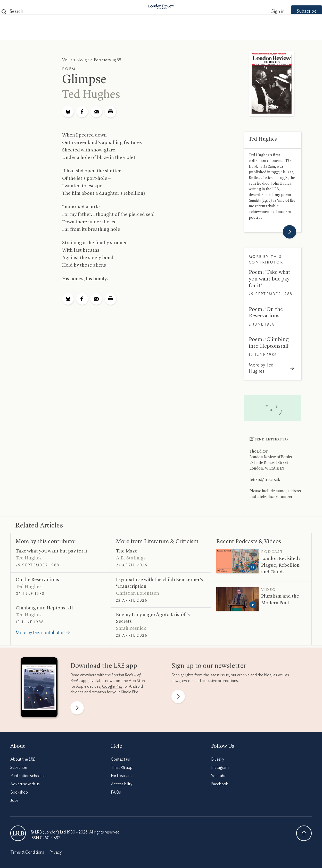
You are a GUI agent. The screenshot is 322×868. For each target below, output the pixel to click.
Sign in (268, 12)
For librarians (122, 776)
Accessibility (122, 784)
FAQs (116, 792)
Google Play (112, 686)
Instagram (220, 768)
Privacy (55, 852)
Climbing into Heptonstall (44, 608)
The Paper (68, 34)
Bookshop (19, 792)
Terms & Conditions (27, 852)
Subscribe (296, 11)
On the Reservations (37, 580)
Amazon (99, 692)
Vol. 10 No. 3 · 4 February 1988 (92, 60)
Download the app (104, 666)
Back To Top (304, 833)
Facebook (220, 784)
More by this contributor (46, 542)
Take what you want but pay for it (52, 551)
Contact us (120, 759)
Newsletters (251, 34)
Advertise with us (25, 784)
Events (200, 34)
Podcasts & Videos (160, 34)
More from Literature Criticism (157, 542)
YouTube (219, 776)
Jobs (14, 801)
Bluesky (218, 759)
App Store (137, 681)
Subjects (98, 34)
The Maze (127, 551)
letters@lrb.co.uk (265, 480)
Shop (221, 34)
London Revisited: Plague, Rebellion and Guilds (280, 565)
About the (23, 759)
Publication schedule (28, 776)
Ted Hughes (91, 95)
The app (122, 768)
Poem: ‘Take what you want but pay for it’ (270, 279)
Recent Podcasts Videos (249, 542)
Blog (123, 34)
